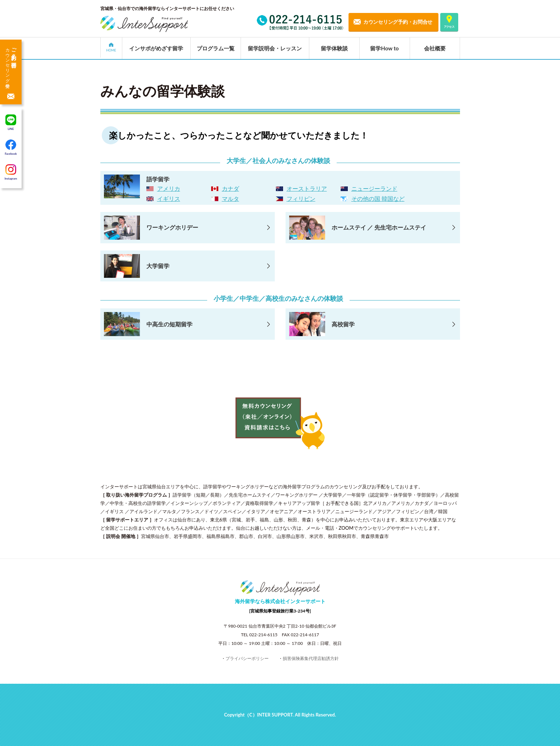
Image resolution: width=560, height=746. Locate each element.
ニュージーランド (374, 188)
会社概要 (435, 48)
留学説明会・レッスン (275, 48)
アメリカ (169, 188)
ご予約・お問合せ (11, 63)
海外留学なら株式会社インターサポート (280, 601)
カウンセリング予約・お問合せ (398, 22)
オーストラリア (307, 188)
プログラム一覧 (216, 48)
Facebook (11, 147)
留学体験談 (334, 48)
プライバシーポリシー (247, 658)
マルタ (231, 198)
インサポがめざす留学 (156, 48)
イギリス (169, 198)
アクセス (449, 27)
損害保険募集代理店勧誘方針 (311, 658)
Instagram (11, 172)
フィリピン (301, 198)
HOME (111, 50)
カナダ (231, 188)
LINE (11, 122)
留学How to (384, 48)
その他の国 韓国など (378, 198)
